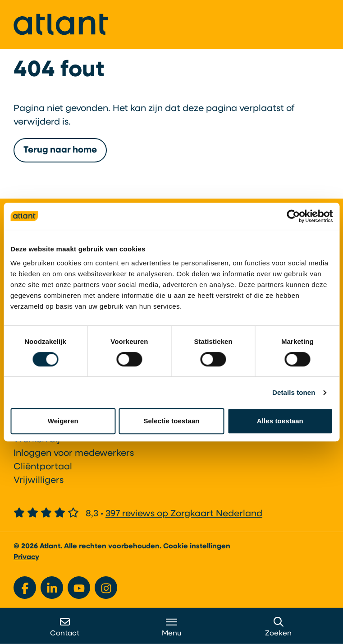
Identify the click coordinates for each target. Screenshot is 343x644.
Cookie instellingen (197, 547)
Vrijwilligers (39, 481)
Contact (65, 627)
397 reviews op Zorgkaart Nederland (184, 514)
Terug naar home (60, 150)
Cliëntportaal (43, 467)
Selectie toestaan (171, 421)
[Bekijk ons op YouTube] (79, 588)
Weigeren (63, 421)
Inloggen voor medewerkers (74, 454)
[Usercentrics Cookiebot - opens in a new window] (293, 216)
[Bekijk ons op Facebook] (25, 588)
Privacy (26, 557)
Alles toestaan (280, 421)
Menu (172, 627)
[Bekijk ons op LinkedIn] (52, 588)
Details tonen (294, 392)
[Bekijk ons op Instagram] (106, 588)
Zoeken (278, 627)
